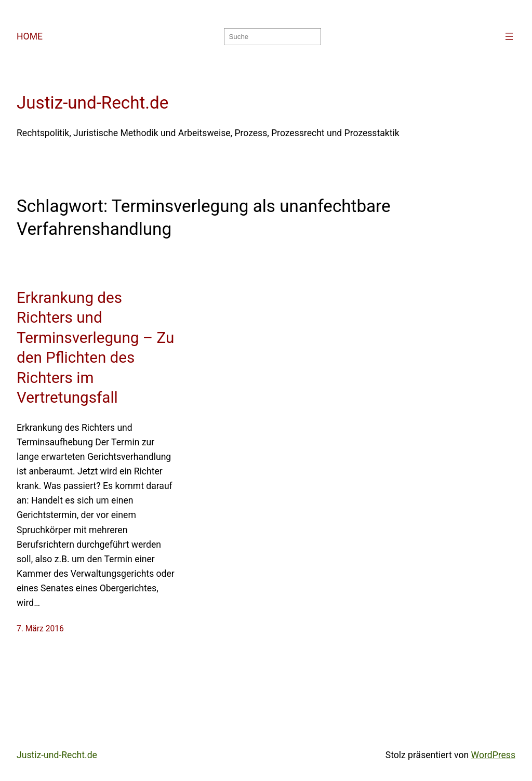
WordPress (493, 755)
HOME (30, 36)
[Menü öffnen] (509, 36)
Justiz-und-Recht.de (92, 103)
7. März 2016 (40, 629)
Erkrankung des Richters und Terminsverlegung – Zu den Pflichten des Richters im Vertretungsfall (95, 348)
